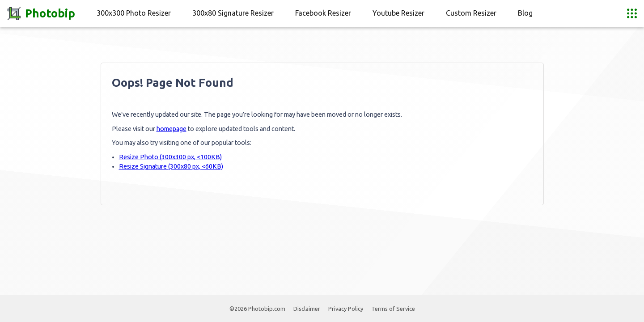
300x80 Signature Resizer (233, 13)
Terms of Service (393, 309)
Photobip (41, 13)
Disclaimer (307, 309)
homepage (172, 129)
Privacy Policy (346, 309)
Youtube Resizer (398, 13)
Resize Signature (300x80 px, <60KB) (171, 166)
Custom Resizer (471, 13)
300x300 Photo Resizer (134, 13)
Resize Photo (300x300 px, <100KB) (170, 157)
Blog (525, 13)
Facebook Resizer (323, 13)
